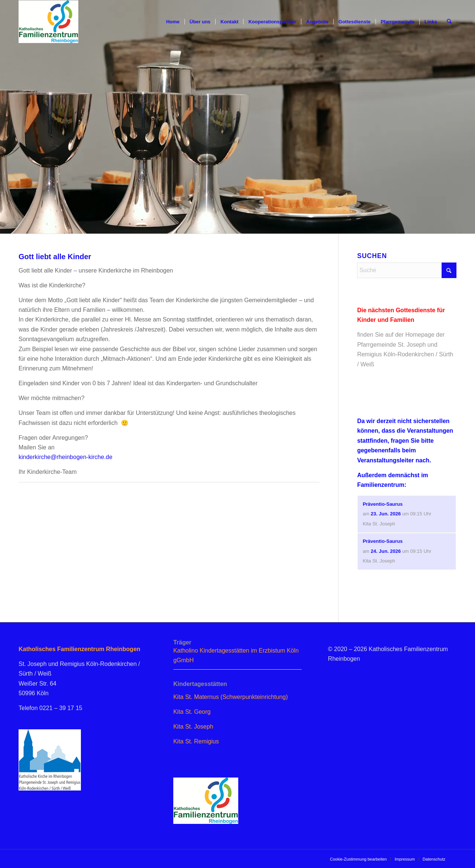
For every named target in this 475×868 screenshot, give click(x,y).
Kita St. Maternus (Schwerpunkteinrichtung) (231, 697)
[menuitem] (173, 22)
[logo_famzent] (49, 22)
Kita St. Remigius (196, 741)
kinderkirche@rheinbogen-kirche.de (65, 457)
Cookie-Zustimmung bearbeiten (358, 859)
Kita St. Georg (192, 712)
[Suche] (449, 22)
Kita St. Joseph (193, 727)
